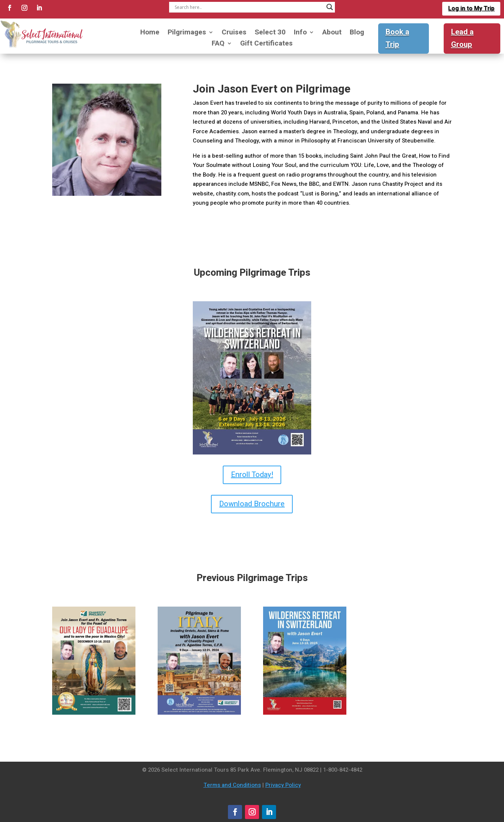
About (332, 33)
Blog (357, 33)
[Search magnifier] (330, 7)
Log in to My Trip (471, 9)
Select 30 (270, 33)
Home (150, 33)
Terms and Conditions (232, 785)
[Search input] (248, 7)
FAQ (218, 45)
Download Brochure (252, 504)
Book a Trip (397, 38)
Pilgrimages (187, 33)
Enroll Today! (252, 475)
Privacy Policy (283, 785)
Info (300, 33)
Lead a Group (462, 38)
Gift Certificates (266, 45)
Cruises (234, 33)
